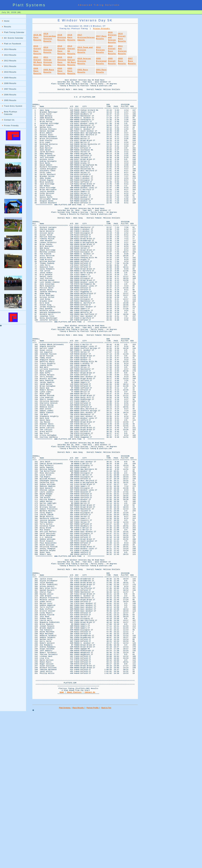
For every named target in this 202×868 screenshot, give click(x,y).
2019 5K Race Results (38, 37)
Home (7, 21)
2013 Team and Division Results (85, 50)
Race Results (78, 863)
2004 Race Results (61, 71)
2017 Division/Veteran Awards (86, 37)
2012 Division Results (100, 50)
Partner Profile (93, 863)
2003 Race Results (71, 71)
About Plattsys (74, 846)
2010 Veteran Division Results (84, 61)
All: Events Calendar (14, 38)
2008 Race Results (122, 61)
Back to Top (106, 863)
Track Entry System (13, 106)
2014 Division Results (48, 50)
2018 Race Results (71, 37)
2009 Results (10, 78)
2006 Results (10, 95)
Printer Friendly (11, 126)
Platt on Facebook (13, 44)
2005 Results (10, 100)
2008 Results (10, 83)
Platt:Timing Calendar (14, 32)
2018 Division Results (62, 37)
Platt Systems (65, 863)
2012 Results (10, 61)
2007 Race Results (132, 61)
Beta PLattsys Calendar (11, 113)
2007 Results (10, 89)
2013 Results (10, 55)
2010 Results (10, 72)
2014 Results (10, 49)
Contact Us (9, 120)
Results (8, 27)
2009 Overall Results (112, 61)
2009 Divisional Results (101, 61)
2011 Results (10, 66)
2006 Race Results (37, 71)
